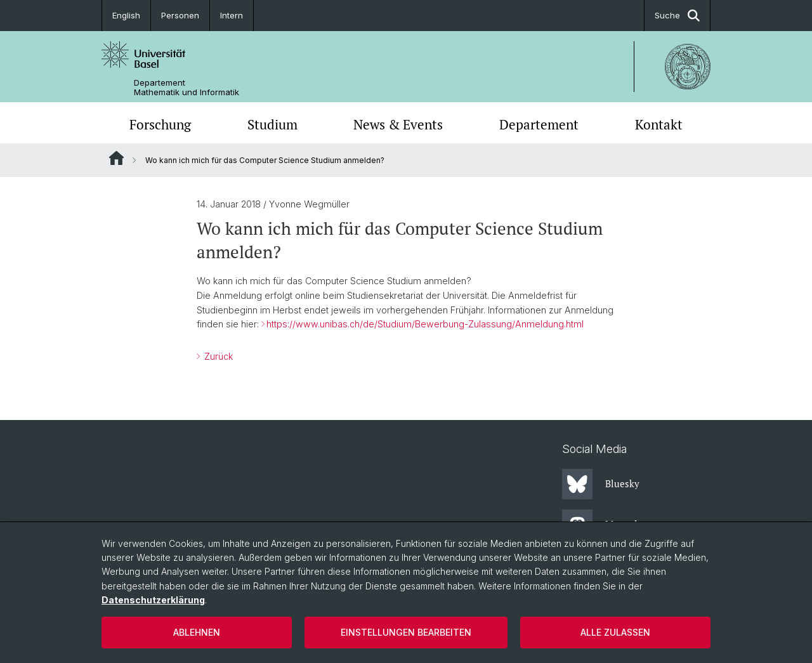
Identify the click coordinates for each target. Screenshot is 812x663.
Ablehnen (197, 632)
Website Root (116, 158)
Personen (180, 15)
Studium (272, 124)
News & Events (398, 124)
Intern (232, 15)
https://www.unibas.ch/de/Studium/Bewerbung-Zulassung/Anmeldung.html (425, 324)
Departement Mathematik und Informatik (187, 88)
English (126, 15)
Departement (539, 124)
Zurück (217, 356)
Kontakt (659, 124)
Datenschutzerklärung (153, 600)
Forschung (160, 124)
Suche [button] (677, 16)
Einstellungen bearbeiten (406, 632)
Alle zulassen (615, 632)
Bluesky (601, 484)
